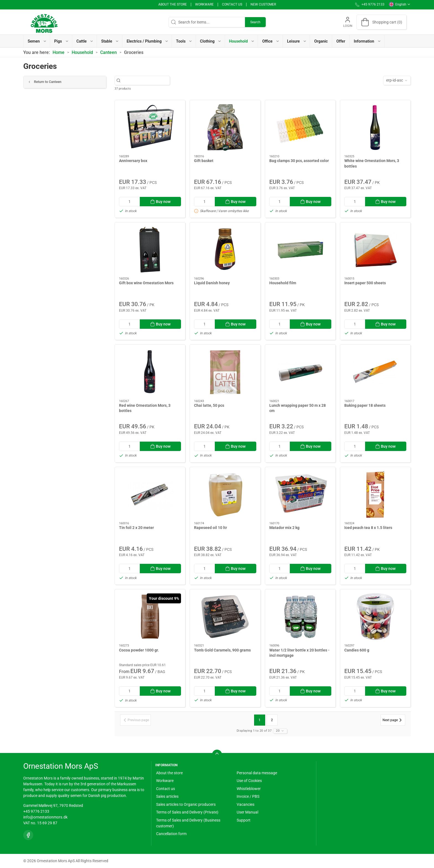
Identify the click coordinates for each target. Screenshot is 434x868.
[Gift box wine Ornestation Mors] (150, 250)
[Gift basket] (225, 127)
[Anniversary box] (150, 127)
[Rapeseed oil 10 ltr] (225, 494)
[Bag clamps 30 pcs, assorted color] (300, 127)
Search (255, 22)
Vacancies (246, 804)
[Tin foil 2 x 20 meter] (150, 494)
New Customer (263, 4)
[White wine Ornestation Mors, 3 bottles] (375, 127)
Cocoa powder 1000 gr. (139, 650)
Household (82, 52)
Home (59, 52)
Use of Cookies (249, 781)
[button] (37, 41)
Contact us (232, 4)
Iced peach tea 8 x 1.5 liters (368, 528)
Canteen (108, 52)
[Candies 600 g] (375, 617)
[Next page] (393, 720)
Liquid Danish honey (212, 283)
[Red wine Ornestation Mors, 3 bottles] (150, 372)
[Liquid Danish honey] (225, 250)
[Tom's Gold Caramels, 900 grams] (225, 617)
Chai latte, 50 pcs (209, 405)
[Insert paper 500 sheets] (375, 250)
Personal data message (257, 773)
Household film (283, 283)
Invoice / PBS (248, 796)
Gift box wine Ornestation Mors (146, 283)
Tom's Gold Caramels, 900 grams (222, 650)
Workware (204, 4)
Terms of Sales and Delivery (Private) (187, 812)
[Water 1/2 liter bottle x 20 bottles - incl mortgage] (300, 617)
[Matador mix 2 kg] (300, 494)
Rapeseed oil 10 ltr (210, 528)
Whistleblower (249, 789)
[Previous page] (135, 720)
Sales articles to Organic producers (186, 804)
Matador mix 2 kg (284, 528)
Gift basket (204, 161)
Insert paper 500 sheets (365, 283)
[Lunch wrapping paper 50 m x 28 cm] (300, 372)
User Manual (247, 812)
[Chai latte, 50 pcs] (225, 372)
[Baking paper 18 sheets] (375, 372)
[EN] (44, 22)
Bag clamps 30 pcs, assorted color (299, 161)
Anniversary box (133, 161)
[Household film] (300, 250)
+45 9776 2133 (36, 811)
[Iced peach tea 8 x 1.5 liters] (375, 494)
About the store (173, 4)
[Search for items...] (145, 80)
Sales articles (167, 796)
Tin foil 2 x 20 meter (136, 528)
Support (244, 820)
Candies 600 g (357, 650)
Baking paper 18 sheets (365, 405)
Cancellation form (171, 834)
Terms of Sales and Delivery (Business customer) (188, 823)
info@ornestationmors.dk (45, 817)
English (400, 4)
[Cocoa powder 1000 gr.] (150, 617)
